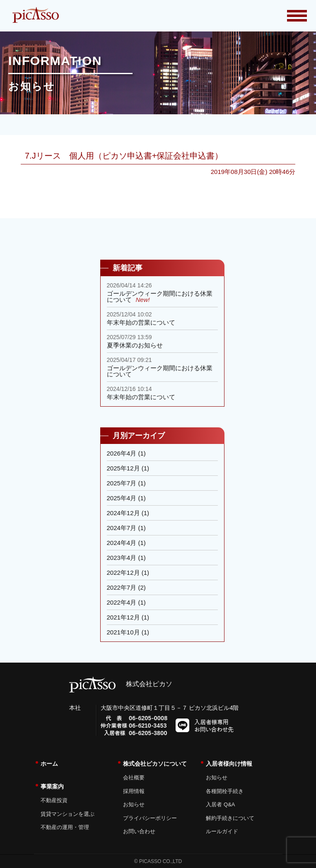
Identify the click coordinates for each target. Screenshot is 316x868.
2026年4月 (122, 453)
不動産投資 (54, 800)
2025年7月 (122, 483)
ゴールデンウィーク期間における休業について (160, 297)
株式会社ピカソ (121, 684)
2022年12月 (123, 573)
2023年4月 (122, 558)
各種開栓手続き (225, 791)
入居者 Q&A (220, 804)
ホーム (49, 764)
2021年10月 (123, 632)
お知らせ (134, 804)
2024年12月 (123, 513)
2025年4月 (122, 498)
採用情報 (134, 791)
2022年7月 (122, 587)
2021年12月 (123, 617)
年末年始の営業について (141, 322)
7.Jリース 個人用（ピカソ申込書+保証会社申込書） (124, 156)
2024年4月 (122, 543)
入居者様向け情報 (229, 764)
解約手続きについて (230, 818)
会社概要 (134, 778)
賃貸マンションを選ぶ (68, 814)
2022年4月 (122, 602)
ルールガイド (222, 831)
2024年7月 (122, 528)
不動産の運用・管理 (65, 827)
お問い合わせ (139, 831)
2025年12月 (123, 468)
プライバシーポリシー (150, 818)
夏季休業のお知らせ (135, 345)
